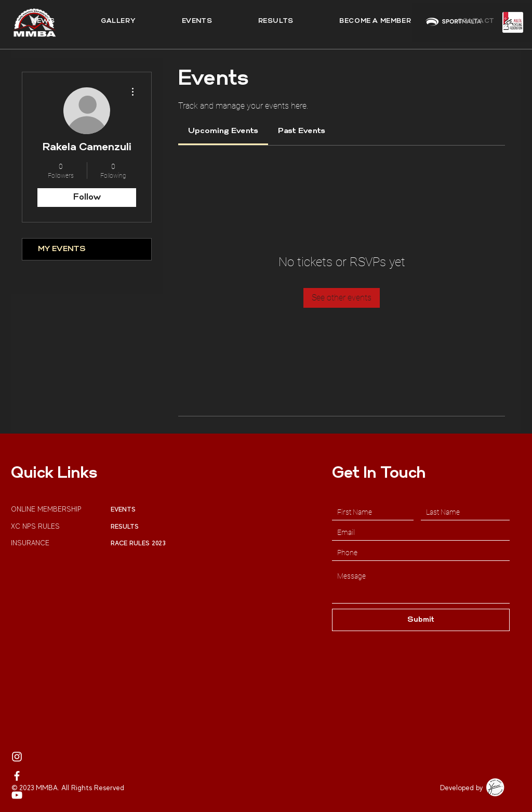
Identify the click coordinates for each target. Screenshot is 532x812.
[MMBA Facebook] (17, 776)
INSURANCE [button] (31, 543)
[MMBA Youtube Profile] (17, 795)
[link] (223, 131)
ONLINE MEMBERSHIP (47, 509)
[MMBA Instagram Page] (17, 757)
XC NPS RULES (35, 526)
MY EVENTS (62, 249)
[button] (276, 21)
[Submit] (421, 620)
